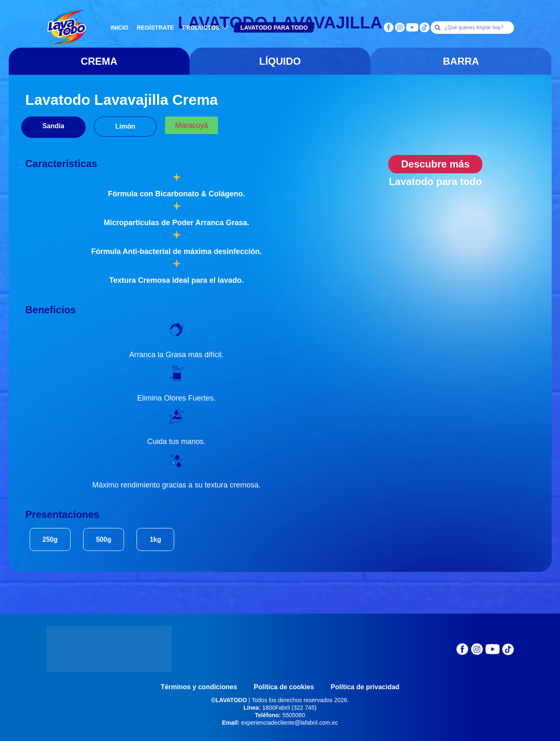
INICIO (120, 28)
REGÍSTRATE (155, 28)
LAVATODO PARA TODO (274, 28)
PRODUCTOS (206, 28)
